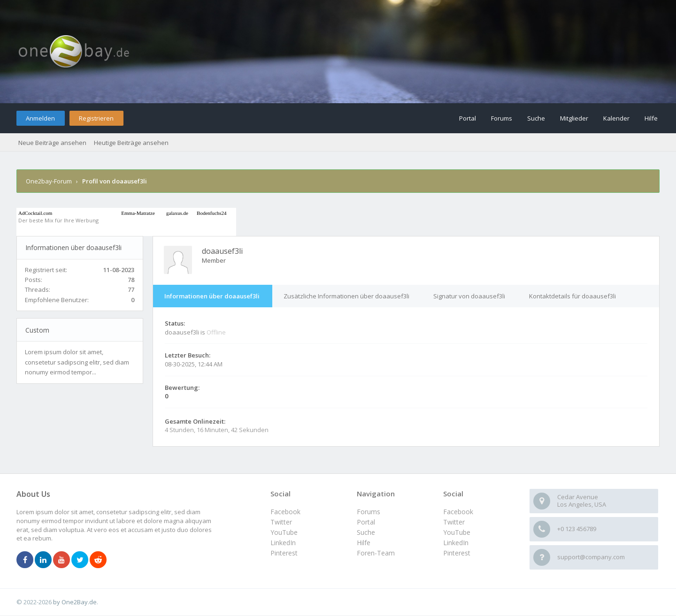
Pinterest (457, 553)
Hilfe (651, 118)
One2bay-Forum (49, 181)
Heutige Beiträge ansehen (131, 143)
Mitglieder (574, 118)
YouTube (457, 532)
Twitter (454, 522)
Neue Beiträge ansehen (52, 143)
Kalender (616, 118)
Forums (502, 118)
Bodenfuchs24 (212, 213)
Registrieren (96, 118)
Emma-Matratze (138, 213)
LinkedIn (456, 543)
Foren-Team (376, 553)
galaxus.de (177, 213)
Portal (468, 118)
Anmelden (40, 118)
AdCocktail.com (35, 213)
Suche (536, 118)
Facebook (458, 512)
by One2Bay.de (75, 602)
